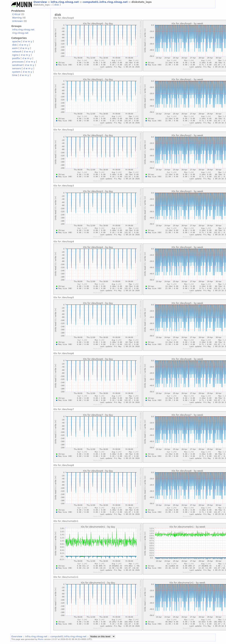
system (16, 72)
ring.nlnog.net (20, 33)
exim (15, 48)
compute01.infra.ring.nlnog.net (105, 2)
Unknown (18, 21)
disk (57, 5)
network (17, 52)
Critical (16, 14)
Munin (41, 639)
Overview (41, 2)
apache (16, 41)
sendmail (18, 65)
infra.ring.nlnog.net (65, 2)
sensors (17, 68)
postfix (16, 58)
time (15, 75)
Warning (17, 18)
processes (18, 62)
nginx (15, 55)
